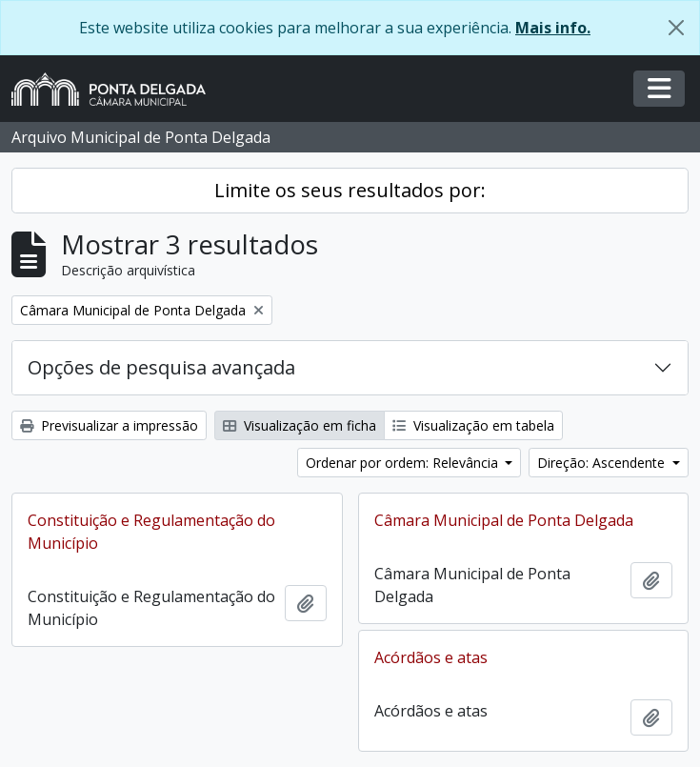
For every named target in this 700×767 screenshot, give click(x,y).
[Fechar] (676, 28)
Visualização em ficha (300, 425)
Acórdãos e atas (431, 657)
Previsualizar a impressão (109, 425)
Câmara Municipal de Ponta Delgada (504, 520)
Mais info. (553, 28)
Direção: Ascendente (603, 463)
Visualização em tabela (473, 425)
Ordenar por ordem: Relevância (404, 463)
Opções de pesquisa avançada (161, 367)
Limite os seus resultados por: (350, 190)
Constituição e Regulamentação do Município (151, 532)
